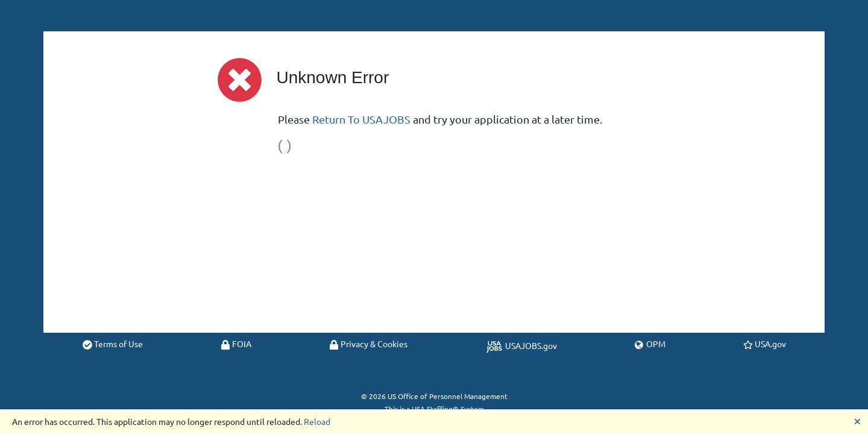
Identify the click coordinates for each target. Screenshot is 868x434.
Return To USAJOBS (361, 119)
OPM (650, 344)
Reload (317, 421)
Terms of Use (113, 344)
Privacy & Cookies (368, 344)
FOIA (236, 344)
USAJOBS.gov (521, 345)
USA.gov (765, 344)
